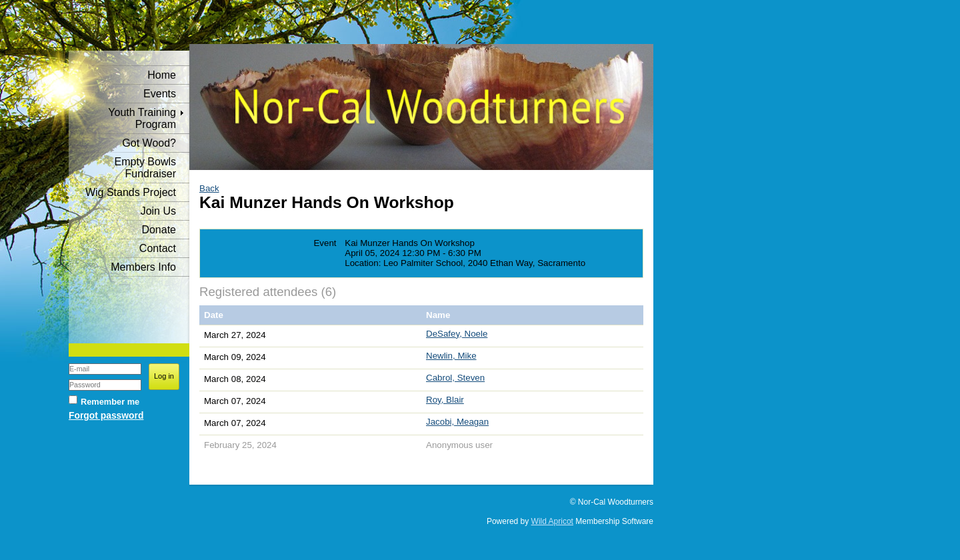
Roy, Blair (445, 400)
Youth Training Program (142, 118)
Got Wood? (149, 143)
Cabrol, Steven (455, 378)
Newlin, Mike (451, 356)
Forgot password (106, 415)
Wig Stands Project (131, 192)
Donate (159, 230)
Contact (158, 248)
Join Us (158, 211)
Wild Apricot (552, 521)
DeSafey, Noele (457, 334)
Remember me (110, 402)
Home (162, 75)
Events (160, 94)
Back (209, 188)
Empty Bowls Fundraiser (145, 168)
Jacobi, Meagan (457, 422)
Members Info (143, 267)
